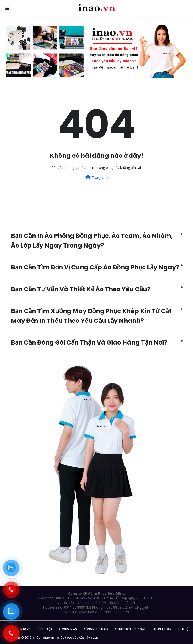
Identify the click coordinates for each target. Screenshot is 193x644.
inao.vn (25, 629)
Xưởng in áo (68, 629)
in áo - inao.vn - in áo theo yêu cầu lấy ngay (66, 637)
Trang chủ (96, 177)
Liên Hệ (183, 629)
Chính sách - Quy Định (131, 629)
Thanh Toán (162, 629)
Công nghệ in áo (96, 629)
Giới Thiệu (45, 629)
